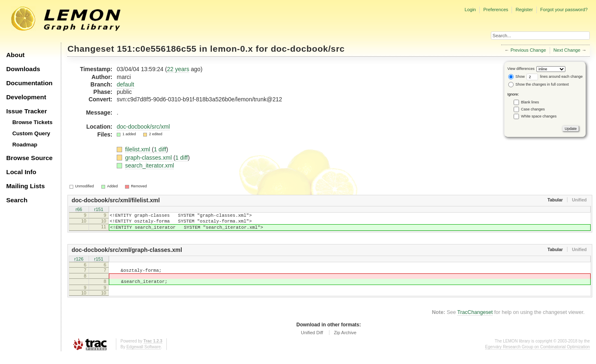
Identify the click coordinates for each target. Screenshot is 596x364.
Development (26, 97)
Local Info (21, 172)
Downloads (23, 69)
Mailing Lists (25, 186)
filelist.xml (138, 149)
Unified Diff (312, 341)
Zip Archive (345, 341)
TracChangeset (475, 321)
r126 (79, 264)
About (15, 55)
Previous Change (528, 50)
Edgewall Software (143, 356)
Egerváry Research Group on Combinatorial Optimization (537, 356)
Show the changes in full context (539, 84)
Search (17, 200)
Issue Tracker (26, 111)
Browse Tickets (32, 122)
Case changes (533, 109)
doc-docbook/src (308, 49)
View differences (521, 69)
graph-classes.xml (149, 158)
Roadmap (25, 145)
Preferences (496, 10)
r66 (79, 210)
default (125, 84)
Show (517, 77)
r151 (99, 210)
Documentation (29, 83)
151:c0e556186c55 (157, 49)
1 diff (160, 149)
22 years (178, 69)
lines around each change (555, 77)
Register (524, 10)
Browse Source (29, 158)
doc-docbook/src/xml (143, 127)
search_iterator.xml (149, 165)
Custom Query (31, 133)
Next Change (567, 50)
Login (470, 10)
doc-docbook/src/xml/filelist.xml (116, 200)
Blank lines (530, 102)
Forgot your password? (564, 10)
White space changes (539, 116)
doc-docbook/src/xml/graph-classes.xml (127, 255)
